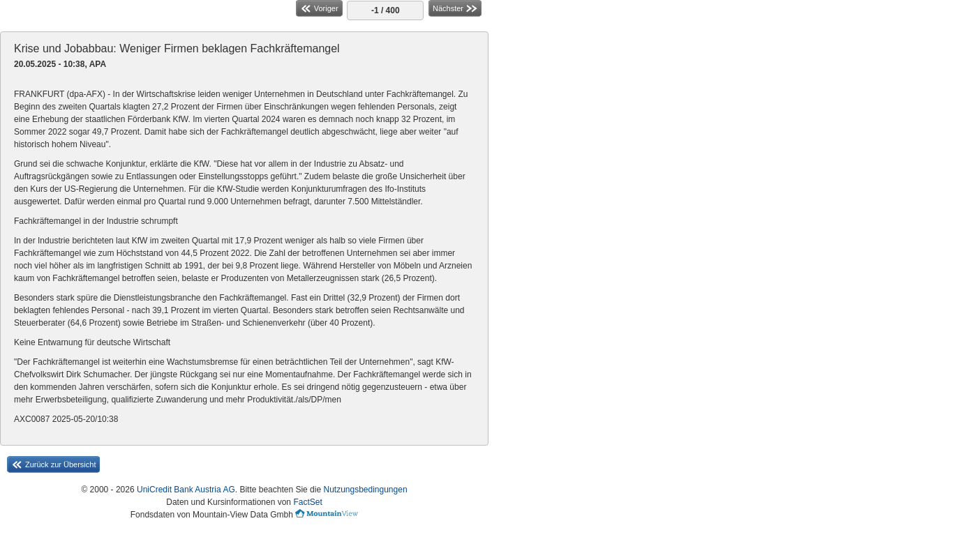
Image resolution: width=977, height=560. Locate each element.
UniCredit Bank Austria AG (186, 490)
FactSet (307, 502)
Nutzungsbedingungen (365, 490)
